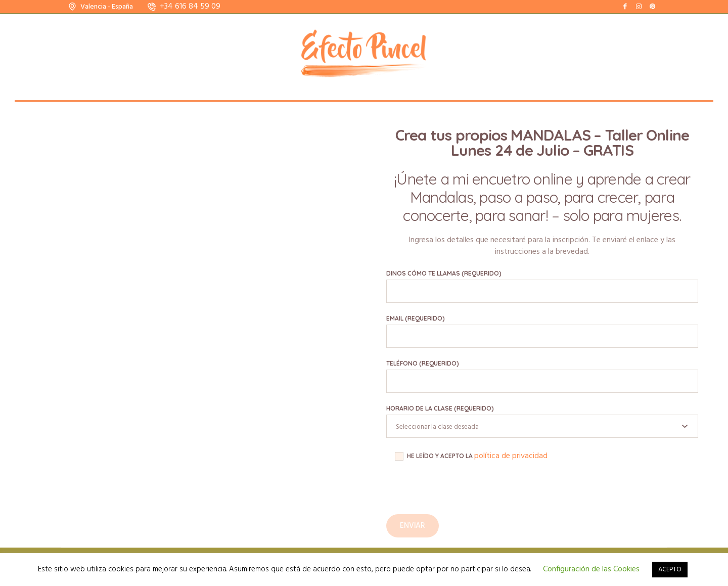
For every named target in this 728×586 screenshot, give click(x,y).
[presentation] (463, 494)
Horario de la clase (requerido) (440, 408)
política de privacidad (511, 456)
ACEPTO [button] (670, 570)
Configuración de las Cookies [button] (591, 569)
